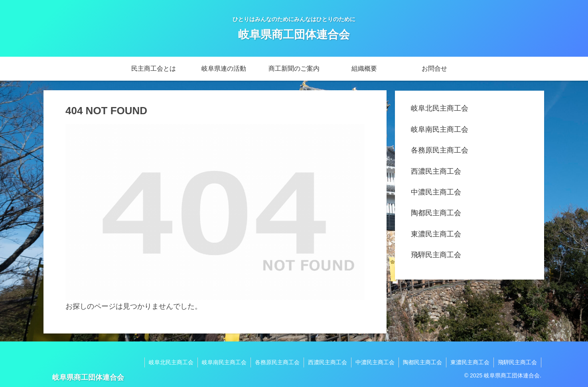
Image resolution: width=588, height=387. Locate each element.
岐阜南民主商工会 (440, 129)
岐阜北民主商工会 (440, 108)
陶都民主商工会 (436, 213)
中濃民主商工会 (436, 192)
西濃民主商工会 (436, 171)
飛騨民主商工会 (436, 255)
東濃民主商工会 (436, 234)
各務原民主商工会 (440, 150)
